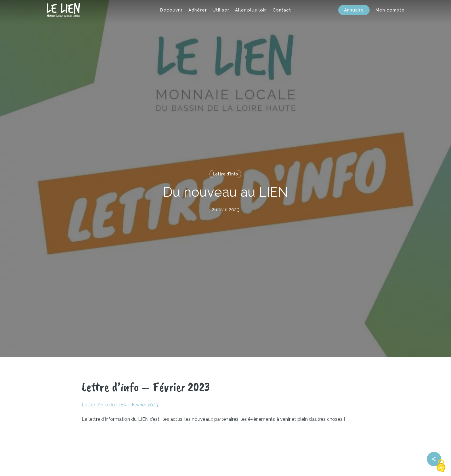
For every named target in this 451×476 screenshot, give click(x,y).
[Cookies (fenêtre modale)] (441, 466)
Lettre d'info (225, 174)
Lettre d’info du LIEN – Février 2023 (120, 405)
